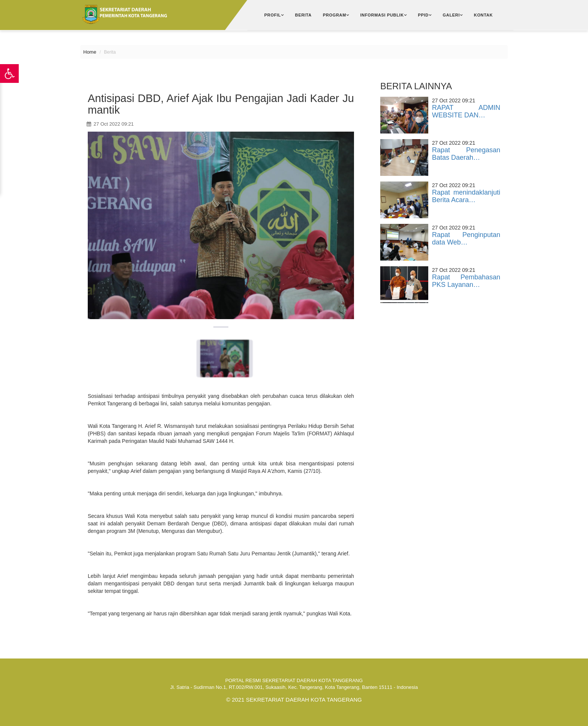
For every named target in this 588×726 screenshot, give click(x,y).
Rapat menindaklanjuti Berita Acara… (466, 196)
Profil (273, 15)
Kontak (483, 15)
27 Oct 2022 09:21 (110, 124)
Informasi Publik (382, 15)
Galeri (451, 15)
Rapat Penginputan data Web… (466, 238)
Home (90, 52)
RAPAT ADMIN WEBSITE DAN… (466, 111)
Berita (303, 15)
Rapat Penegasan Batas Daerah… (466, 154)
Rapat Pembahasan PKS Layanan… (466, 281)
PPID (423, 15)
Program (334, 15)
